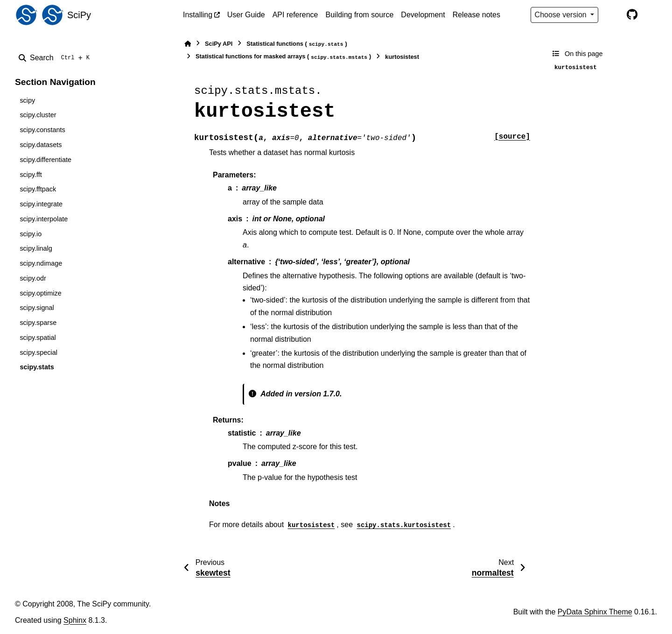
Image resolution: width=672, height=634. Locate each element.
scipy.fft (31, 175)
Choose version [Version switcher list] (562, 15)
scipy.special (38, 352)
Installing (198, 15)
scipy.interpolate (44, 219)
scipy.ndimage (41, 263)
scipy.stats (37, 367)
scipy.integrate (41, 204)
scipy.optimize (40, 293)
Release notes (476, 15)
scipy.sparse (38, 323)
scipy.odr (33, 278)
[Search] (56, 58)
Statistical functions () (297, 44)
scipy (27, 100)
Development (423, 15)
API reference (295, 15)
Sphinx (75, 620)
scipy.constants (42, 130)
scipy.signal (37, 308)
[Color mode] (612, 15)
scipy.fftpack (38, 189)
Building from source (360, 15)
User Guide (246, 15)
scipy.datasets (41, 145)
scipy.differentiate (45, 160)
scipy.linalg (36, 248)
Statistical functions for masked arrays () (283, 57)
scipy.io (31, 234)
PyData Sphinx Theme (595, 612)
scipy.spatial (38, 338)
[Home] (188, 44)
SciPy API (219, 44)
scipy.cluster (38, 115)
